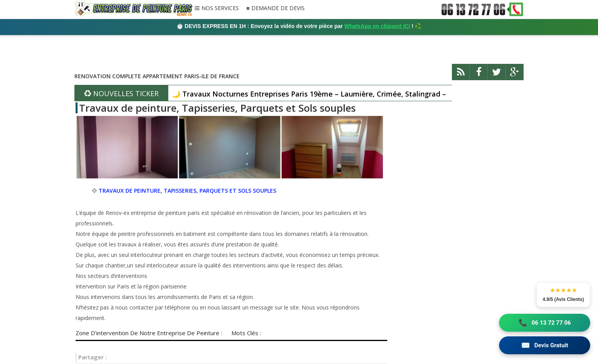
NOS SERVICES (220, 9)
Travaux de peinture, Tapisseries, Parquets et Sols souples (217, 108)
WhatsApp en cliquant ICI (377, 26)
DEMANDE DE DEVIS (278, 8)
